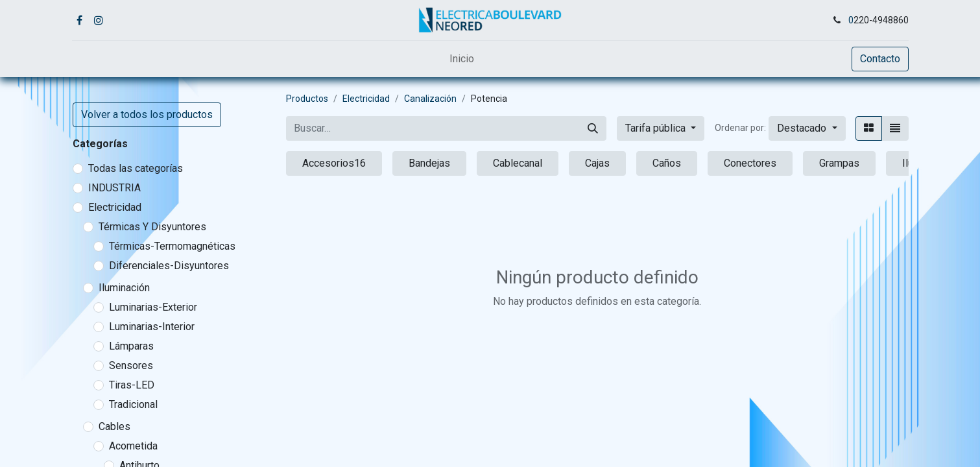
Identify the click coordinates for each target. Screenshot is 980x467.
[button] (807, 128)
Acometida (133, 446)
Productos (307, 99)
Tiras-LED (132, 385)
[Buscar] (593, 128)
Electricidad (115, 207)
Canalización (430, 99)
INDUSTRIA (114, 188)
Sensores (131, 365)
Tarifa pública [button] (657, 128)
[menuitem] (462, 59)
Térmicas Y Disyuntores (152, 227)
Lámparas (131, 346)
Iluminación (124, 288)
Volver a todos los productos (147, 114)
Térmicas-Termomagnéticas (172, 246)
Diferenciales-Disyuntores (169, 266)
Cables (114, 426)
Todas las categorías (136, 168)
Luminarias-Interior (152, 327)
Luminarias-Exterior (153, 307)
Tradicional (133, 404)
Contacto (880, 59)
